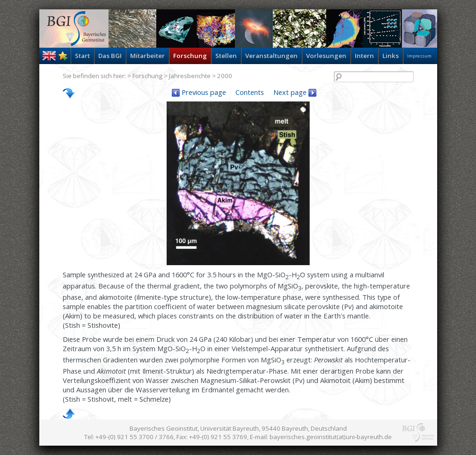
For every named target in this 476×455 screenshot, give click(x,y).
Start (82, 56)
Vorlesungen (326, 56)
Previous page (199, 92)
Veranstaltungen (271, 56)
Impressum (419, 56)
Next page (295, 92)
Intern (364, 56)
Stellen (226, 56)
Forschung (190, 56)
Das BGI (110, 56)
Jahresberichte (190, 76)
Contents (250, 92)
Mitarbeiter (147, 56)
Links (391, 56)
